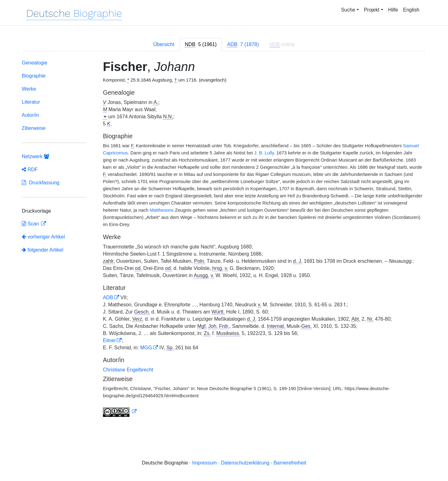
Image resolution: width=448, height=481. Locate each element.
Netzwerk (35, 156)
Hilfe (393, 10)
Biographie (34, 76)
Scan (31, 224)
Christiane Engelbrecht (128, 370)
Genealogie (35, 63)
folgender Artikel (42, 250)
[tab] (201, 45)
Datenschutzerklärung (245, 463)
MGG (146, 348)
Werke (29, 89)
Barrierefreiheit (290, 463)
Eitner (110, 340)
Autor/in (30, 115)
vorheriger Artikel (43, 237)
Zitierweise (34, 128)
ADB (108, 297)
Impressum (205, 463)
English (411, 10)
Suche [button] (348, 10)
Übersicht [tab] (164, 44)
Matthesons (162, 210)
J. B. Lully (264, 153)
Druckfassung (41, 183)
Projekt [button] (372, 10)
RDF (30, 170)
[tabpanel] (224, 240)
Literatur (31, 102)
